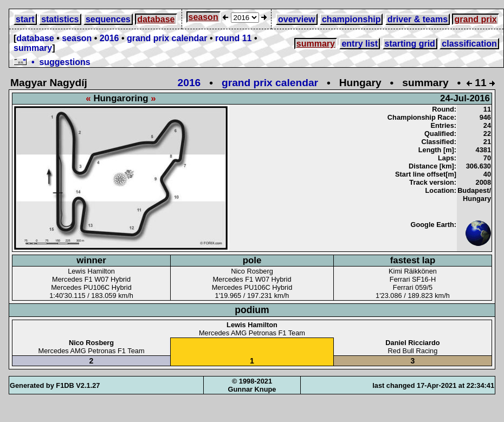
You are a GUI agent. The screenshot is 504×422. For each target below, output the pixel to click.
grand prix (475, 19)
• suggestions (52, 62)
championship (351, 19)
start (25, 19)
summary (33, 48)
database (156, 19)
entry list (360, 44)
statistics (60, 19)
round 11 (234, 38)
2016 (109, 38)
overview (296, 19)
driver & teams (418, 19)
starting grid (410, 44)
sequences (108, 19)
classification (469, 44)
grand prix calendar (167, 38)
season (203, 17)
